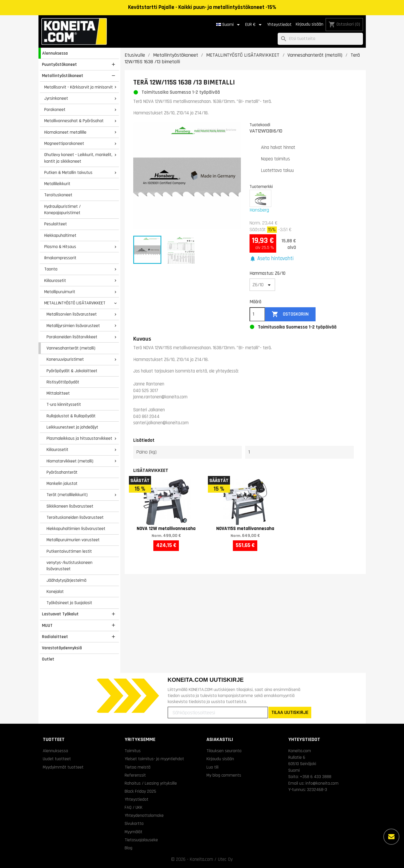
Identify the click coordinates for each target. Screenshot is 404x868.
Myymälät (134, 832)
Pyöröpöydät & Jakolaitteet (72, 371)
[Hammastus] (262, 285)
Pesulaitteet (56, 224)
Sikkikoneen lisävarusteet (70, 506)
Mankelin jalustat (62, 483)
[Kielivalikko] (229, 25)
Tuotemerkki (261, 187)
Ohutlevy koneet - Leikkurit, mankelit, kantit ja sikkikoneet (78, 158)
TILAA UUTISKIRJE (290, 712)
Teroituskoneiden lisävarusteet (75, 517)
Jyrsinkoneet (56, 98)
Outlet (48, 659)
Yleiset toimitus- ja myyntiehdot (154, 759)
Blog (128, 848)
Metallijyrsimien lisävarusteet (73, 326)
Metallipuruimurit (60, 292)
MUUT (47, 625)
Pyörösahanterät (62, 472)
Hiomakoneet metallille (65, 132)
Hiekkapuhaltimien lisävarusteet (76, 529)
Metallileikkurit (57, 184)
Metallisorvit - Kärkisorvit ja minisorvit (79, 87)
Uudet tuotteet (57, 759)
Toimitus (133, 751)
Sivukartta (134, 823)
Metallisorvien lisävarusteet (72, 314)
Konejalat (55, 592)
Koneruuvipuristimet (65, 359)
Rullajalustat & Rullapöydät (71, 416)
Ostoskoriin (290, 314)
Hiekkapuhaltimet (60, 235)
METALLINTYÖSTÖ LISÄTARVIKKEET (75, 303)
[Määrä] (257, 314)
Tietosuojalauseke (141, 840)
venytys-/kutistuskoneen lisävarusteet (69, 566)
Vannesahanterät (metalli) (71, 348)
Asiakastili (220, 739)
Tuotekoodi (260, 125)
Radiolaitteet (55, 637)
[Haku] (320, 39)
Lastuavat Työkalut (60, 614)
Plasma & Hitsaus (60, 247)
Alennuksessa (55, 53)
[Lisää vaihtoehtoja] (391, 837)
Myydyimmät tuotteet (63, 767)
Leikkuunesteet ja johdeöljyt (72, 427)
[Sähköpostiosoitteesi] (218, 713)
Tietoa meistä (138, 767)
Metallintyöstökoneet (63, 76)
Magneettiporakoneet (64, 143)
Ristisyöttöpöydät (63, 382)
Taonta (51, 269)
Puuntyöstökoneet (59, 64)
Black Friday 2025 (140, 791)
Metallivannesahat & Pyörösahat (74, 121)
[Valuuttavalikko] (254, 25)
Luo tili (212, 767)
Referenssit (135, 775)
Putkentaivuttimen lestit (69, 551)
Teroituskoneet (58, 195)
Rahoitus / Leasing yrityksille (151, 783)
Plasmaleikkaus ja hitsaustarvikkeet (79, 438)
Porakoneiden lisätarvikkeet (72, 337)
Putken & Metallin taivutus (68, 172)
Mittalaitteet (58, 393)
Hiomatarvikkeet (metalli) (70, 461)
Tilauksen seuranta (224, 751)
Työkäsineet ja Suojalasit (69, 603)
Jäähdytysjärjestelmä (66, 580)
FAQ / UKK (134, 807)
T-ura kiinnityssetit (64, 404)
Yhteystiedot (279, 25)
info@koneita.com (322, 783)
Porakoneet (55, 110)
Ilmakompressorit (60, 258)
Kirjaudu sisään (310, 24)
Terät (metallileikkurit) (67, 495)
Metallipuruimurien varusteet (73, 540)
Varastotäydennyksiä (62, 648)
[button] (272, 259)
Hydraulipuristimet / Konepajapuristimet (62, 210)
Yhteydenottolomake (144, 815)
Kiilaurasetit (55, 281)
